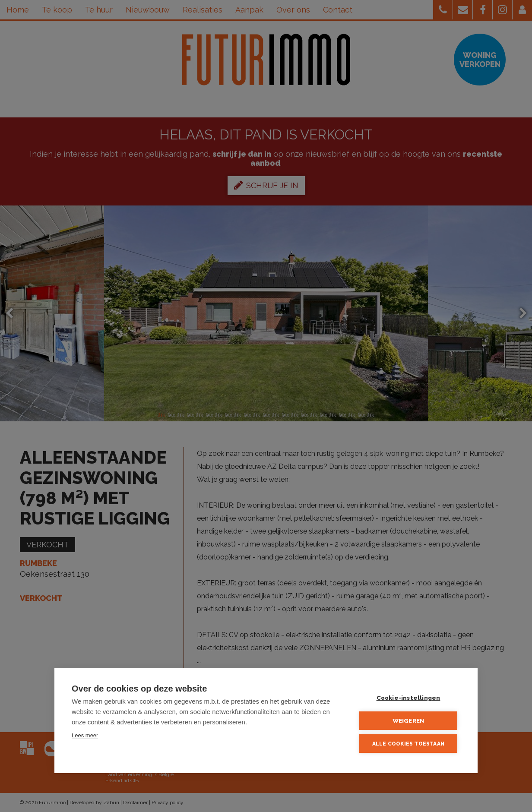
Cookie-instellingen (408, 698)
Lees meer (85, 735)
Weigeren (408, 720)
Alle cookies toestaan (408, 744)
